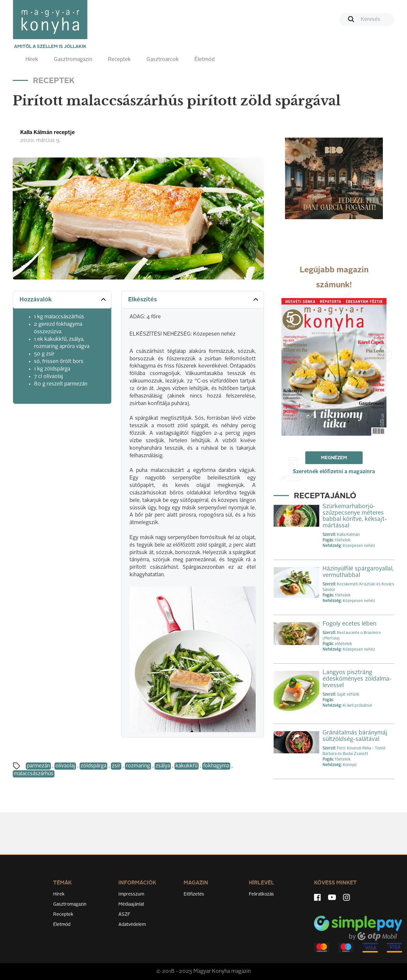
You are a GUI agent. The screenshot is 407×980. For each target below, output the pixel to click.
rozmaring (138, 766)
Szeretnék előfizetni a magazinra (334, 472)
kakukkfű (187, 766)
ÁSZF (124, 914)
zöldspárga (93, 766)
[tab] (62, 300)
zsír (116, 766)
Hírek (32, 60)
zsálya (163, 766)
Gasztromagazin (73, 60)
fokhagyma (216, 766)
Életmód (204, 60)
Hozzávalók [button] (63, 299)
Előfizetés (194, 894)
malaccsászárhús (34, 774)
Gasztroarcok (163, 60)
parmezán (38, 766)
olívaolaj (65, 766)
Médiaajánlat (131, 904)
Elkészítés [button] (194, 299)
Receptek (119, 60)
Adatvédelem (132, 925)
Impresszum (131, 894)
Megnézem (334, 458)
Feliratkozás (261, 894)
